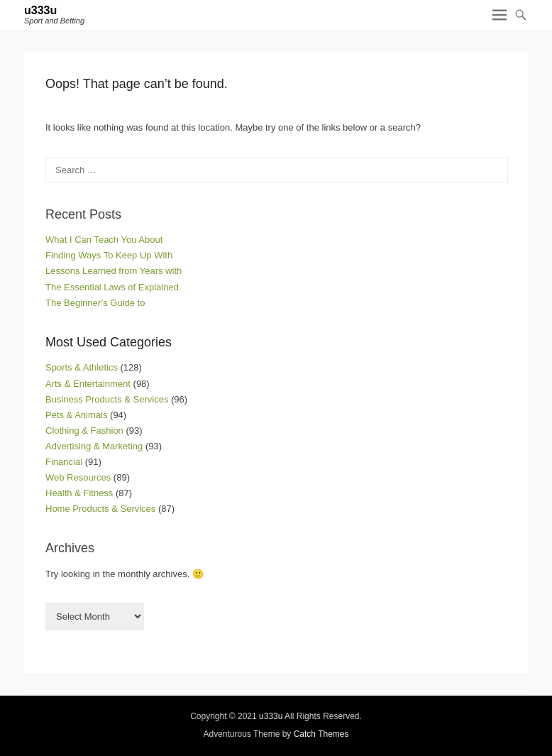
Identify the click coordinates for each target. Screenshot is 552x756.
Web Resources (78, 477)
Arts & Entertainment (88, 384)
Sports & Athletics (82, 367)
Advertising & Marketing (94, 446)
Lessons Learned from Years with (114, 271)
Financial (64, 462)
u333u (40, 10)
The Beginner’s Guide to (95, 303)
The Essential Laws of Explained (112, 287)
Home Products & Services (100, 509)
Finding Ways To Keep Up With (109, 255)
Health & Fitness (79, 493)
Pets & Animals (76, 415)
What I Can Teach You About (104, 240)
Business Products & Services (107, 399)
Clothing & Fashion (84, 431)
